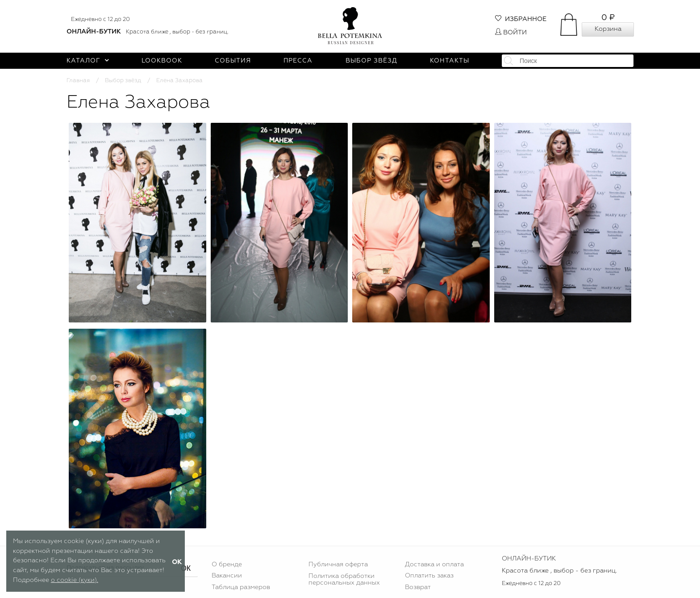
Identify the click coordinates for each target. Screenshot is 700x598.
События (233, 61)
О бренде (227, 565)
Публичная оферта (338, 565)
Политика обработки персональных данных (344, 579)
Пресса (298, 61)
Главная (78, 81)
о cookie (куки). (75, 580)
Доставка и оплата (434, 565)
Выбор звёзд (371, 61)
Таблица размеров (241, 587)
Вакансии (227, 576)
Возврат (418, 587)
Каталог (88, 61)
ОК (186, 568)
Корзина (608, 29)
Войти (511, 33)
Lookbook (162, 61)
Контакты (450, 61)
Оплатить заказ (429, 576)
